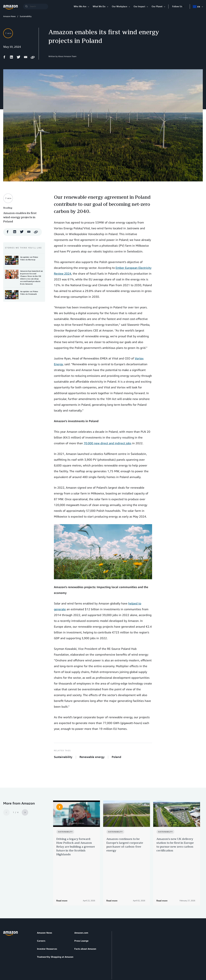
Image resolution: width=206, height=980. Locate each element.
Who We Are (80, 6)
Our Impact (139, 6)
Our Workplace (119, 6)
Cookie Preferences (80, 962)
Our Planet (157, 6)
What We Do (99, 6)
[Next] (25, 812)
